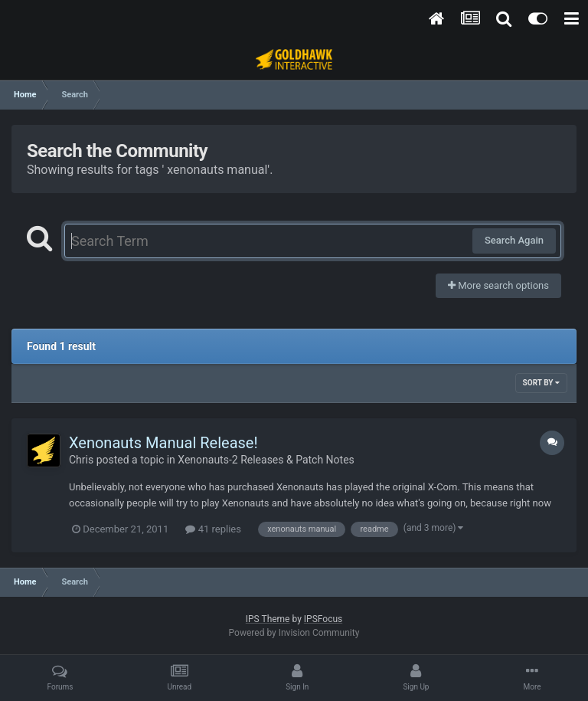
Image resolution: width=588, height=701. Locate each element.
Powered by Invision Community (294, 633)
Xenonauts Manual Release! (163, 443)
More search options (498, 285)
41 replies (213, 529)
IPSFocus (323, 619)
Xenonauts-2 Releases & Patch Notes (266, 460)
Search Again (514, 240)
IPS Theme (268, 619)
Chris (81, 460)
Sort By (541, 383)
